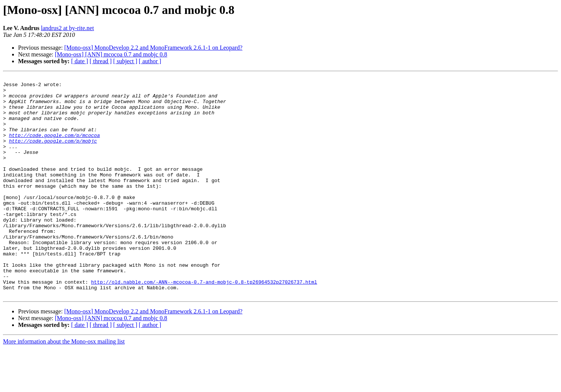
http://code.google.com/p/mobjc (53, 154)
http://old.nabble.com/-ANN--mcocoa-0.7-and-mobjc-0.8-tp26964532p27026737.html (204, 324)
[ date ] (80, 61)
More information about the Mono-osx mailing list (64, 385)
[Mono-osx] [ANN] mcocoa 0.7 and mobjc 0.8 (111, 54)
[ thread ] (101, 61)
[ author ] (150, 61)
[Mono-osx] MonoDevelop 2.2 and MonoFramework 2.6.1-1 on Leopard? (154, 48)
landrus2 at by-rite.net (68, 28)
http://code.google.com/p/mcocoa (55, 147)
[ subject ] (125, 61)
